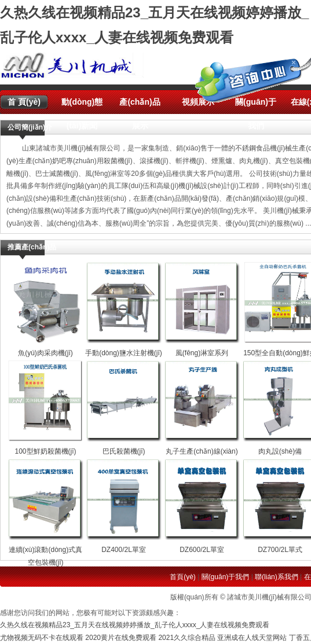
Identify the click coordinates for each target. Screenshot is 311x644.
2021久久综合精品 (187, 638)
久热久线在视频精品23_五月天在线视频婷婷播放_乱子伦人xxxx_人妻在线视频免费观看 (135, 625)
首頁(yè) (183, 577)
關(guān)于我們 (226, 577)
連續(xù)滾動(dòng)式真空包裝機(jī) (46, 550)
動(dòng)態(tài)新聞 (82, 106)
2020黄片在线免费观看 (121, 638)
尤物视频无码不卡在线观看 (42, 638)
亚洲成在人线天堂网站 (252, 638)
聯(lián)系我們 (277, 577)
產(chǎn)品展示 (140, 106)
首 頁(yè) (24, 102)
